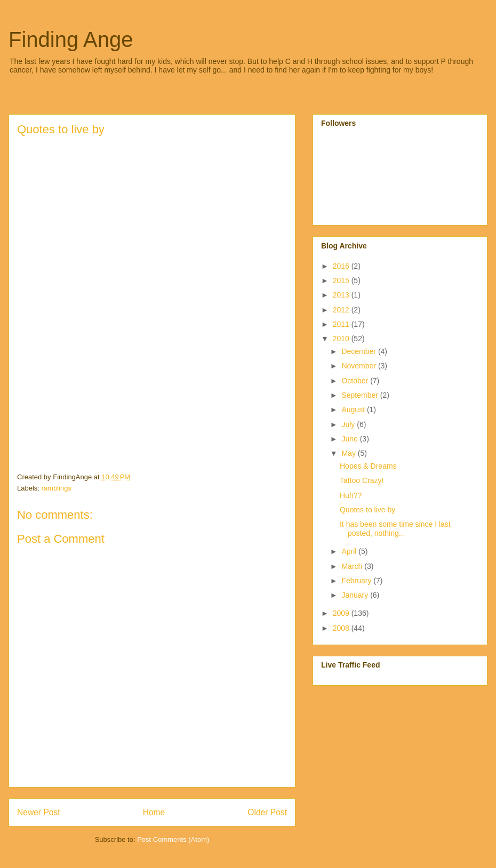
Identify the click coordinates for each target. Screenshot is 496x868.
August (354, 409)
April (350, 551)
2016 (342, 266)
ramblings (57, 488)
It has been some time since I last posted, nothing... (395, 529)
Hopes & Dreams (368, 466)
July (349, 424)
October (356, 381)
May (349, 453)
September (361, 395)
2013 (342, 295)
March (353, 566)
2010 (342, 339)
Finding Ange (71, 39)
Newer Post (39, 812)
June (350, 439)
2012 (342, 310)
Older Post (267, 812)
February (357, 581)
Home (154, 812)
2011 (342, 324)
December (359, 351)
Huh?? (351, 495)
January (356, 595)
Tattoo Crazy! (362, 480)
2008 (342, 628)
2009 (342, 613)
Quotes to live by (367, 510)
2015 (342, 280)
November (359, 366)
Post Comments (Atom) (173, 839)
